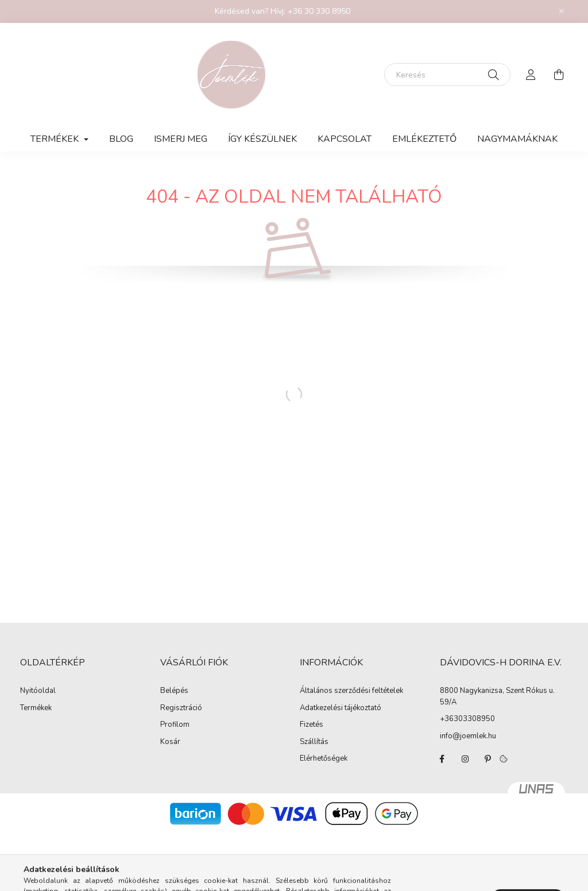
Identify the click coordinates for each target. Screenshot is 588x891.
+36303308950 (467, 719)
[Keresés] (447, 75)
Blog (121, 139)
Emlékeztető (424, 139)
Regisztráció (181, 708)
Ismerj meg (181, 139)
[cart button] (559, 75)
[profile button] (531, 75)
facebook (442, 759)
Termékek (36, 708)
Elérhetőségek (324, 759)
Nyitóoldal (38, 691)
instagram (465, 759)
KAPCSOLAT (345, 139)
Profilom (175, 725)
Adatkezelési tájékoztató (341, 708)
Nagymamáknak (517, 139)
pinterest (488, 759)
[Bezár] (562, 11)
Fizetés (312, 725)
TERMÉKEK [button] (56, 139)
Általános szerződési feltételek (351, 691)
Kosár (170, 742)
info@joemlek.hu (468, 736)
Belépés (174, 691)
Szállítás (314, 742)
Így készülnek (262, 139)
